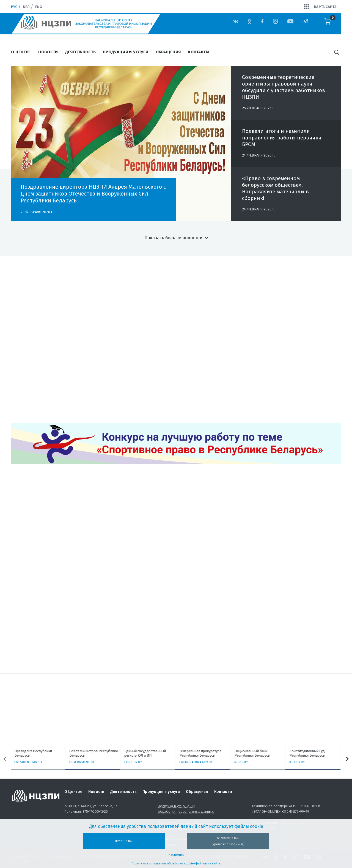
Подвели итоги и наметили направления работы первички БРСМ (282, 138)
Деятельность (81, 52)
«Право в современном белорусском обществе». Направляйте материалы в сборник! (275, 188)
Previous (5, 759)
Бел (26, 7)
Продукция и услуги (126, 52)
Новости (48, 52)
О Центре (21, 52)
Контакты (199, 52)
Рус (14, 7)
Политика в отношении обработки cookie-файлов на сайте (176, 863)
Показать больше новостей (173, 238)
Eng (39, 7)
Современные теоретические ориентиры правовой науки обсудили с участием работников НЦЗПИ (284, 87)
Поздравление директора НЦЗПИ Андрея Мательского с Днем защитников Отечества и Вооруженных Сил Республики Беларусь (93, 194)
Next (347, 759)
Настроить (176, 855)
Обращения (168, 52)
